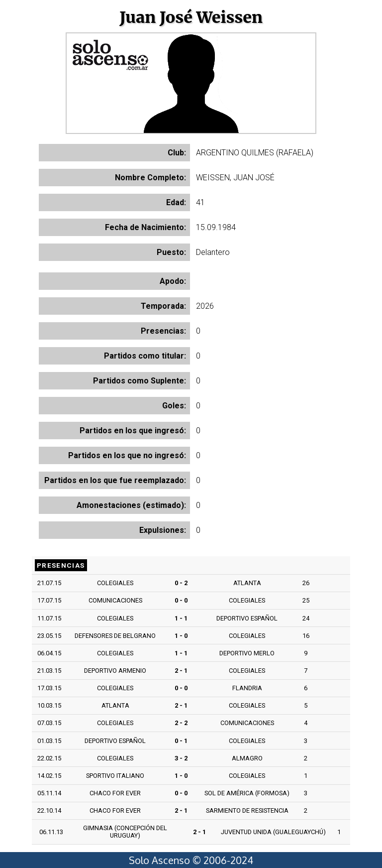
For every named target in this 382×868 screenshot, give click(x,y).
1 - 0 (181, 636)
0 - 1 (181, 741)
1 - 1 (181, 618)
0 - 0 (181, 600)
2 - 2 (181, 723)
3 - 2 (181, 758)
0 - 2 (181, 583)
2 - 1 (181, 671)
